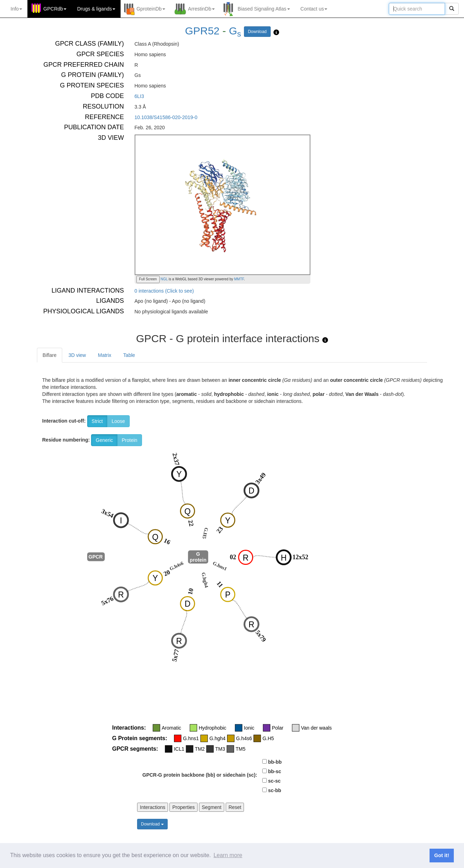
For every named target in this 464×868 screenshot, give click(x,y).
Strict (97, 421)
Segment (212, 807)
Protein (129, 440)
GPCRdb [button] (55, 9)
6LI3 (139, 96)
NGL (164, 279)
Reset (235, 807)
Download (257, 32)
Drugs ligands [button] (96, 9)
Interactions (153, 807)
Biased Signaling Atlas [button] (264, 9)
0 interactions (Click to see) (164, 291)
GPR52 (202, 31)
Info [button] (16, 9)
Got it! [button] (442, 855)
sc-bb (274, 790)
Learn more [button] (228, 855)
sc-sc (274, 781)
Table (129, 355)
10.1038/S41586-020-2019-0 (166, 117)
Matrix (104, 355)
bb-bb (275, 762)
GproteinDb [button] (151, 9)
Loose (118, 421)
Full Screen (148, 279)
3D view (77, 355)
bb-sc (274, 771)
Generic (104, 440)
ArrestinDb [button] (201, 9)
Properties (183, 807)
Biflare (50, 355)
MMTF (239, 279)
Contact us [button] (314, 9)
